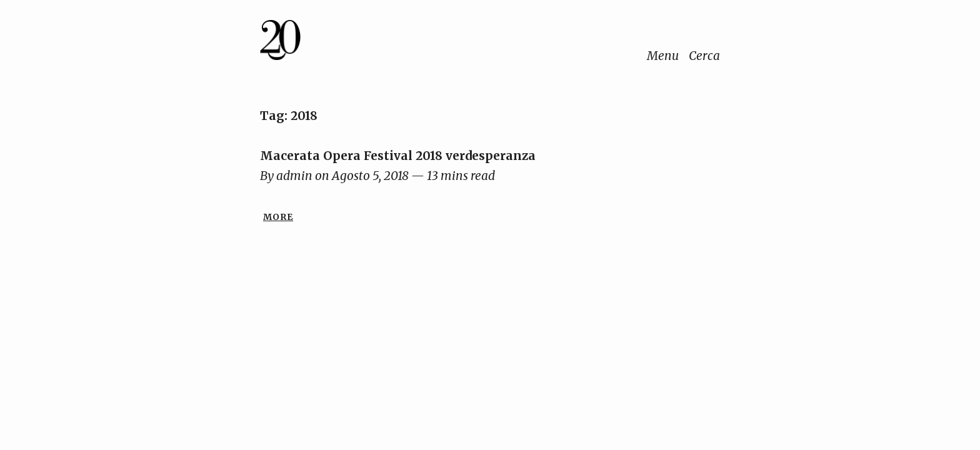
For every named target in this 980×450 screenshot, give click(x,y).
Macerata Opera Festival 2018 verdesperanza (398, 156)
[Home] (321, 43)
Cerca (704, 56)
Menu (663, 56)
